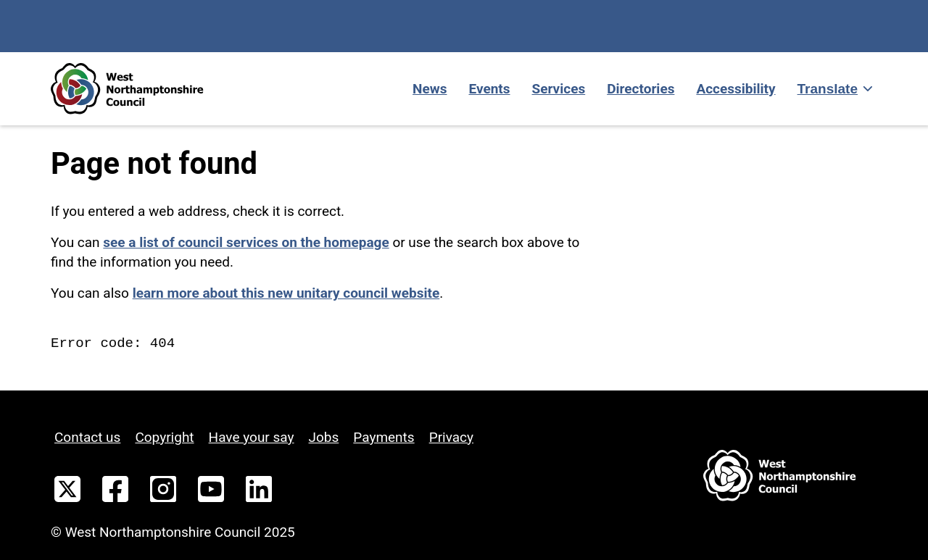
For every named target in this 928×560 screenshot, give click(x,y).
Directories (641, 89)
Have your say (252, 437)
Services (559, 89)
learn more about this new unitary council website (286, 293)
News (430, 89)
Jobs (324, 437)
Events (489, 89)
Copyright (164, 437)
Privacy (451, 437)
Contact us (87, 437)
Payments (384, 437)
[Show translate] (834, 89)
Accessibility (736, 89)
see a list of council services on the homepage (246, 242)
